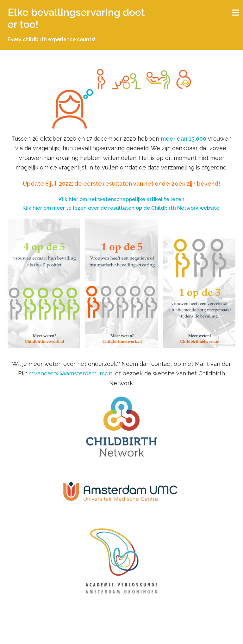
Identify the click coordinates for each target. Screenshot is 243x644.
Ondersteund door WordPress (42, 634)
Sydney (109, 634)
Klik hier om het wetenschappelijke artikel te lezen (121, 199)
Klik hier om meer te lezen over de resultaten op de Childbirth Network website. (121, 208)
